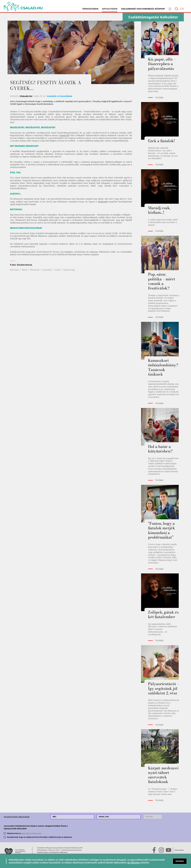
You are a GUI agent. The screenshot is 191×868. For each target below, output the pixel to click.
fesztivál (64, 135)
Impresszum (179, 850)
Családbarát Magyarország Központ (143, 9)
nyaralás (47, 270)
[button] (170, 9)
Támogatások (90, 9)
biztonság (69, 270)
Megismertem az (24, 833)
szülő (58, 270)
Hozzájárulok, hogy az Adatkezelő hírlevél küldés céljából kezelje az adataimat (39, 837)
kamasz (14, 270)
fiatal (24, 270)
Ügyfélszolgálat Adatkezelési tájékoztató (52, 852)
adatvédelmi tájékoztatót (31, 833)
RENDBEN (180, 861)
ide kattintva (134, 863)
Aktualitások (110, 9)
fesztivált (103, 202)
